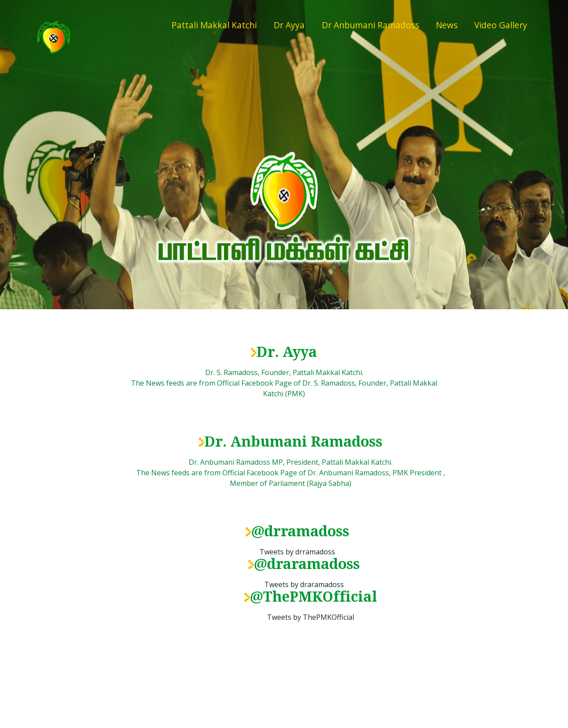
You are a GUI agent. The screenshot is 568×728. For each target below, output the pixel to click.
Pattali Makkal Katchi (214, 25)
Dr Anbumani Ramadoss (370, 25)
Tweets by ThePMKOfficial (311, 617)
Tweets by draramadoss (304, 584)
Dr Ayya (289, 25)
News (447, 25)
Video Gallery (501, 25)
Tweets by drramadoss (297, 552)
